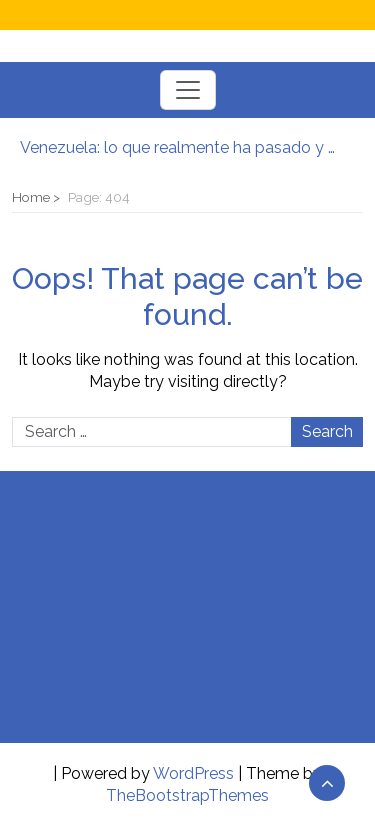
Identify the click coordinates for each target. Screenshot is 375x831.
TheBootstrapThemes (187, 795)
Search (327, 431)
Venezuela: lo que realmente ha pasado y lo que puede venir (177, 147)
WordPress (193, 773)
